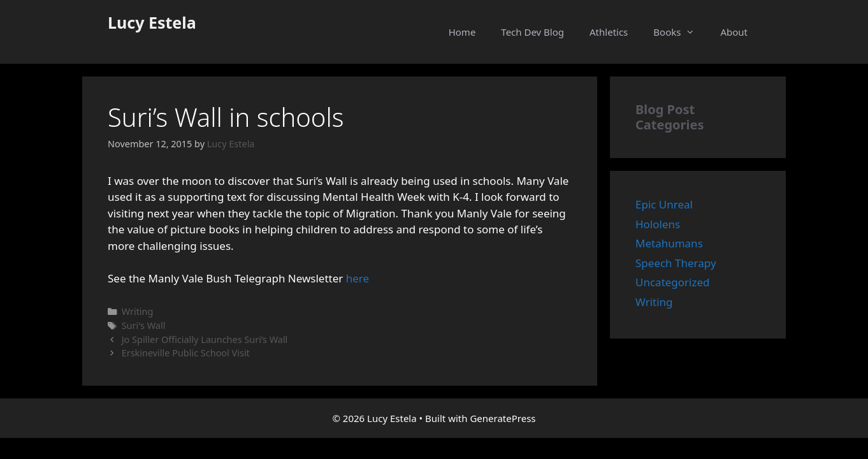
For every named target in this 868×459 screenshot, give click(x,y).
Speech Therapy (676, 263)
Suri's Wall (144, 325)
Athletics (609, 32)
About (734, 32)
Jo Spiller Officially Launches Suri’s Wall (205, 339)
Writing (138, 311)
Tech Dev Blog (532, 32)
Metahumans (669, 243)
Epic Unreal (664, 204)
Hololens (658, 224)
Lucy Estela (152, 22)
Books (680, 32)
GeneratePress (503, 418)
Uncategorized (673, 282)
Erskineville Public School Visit (186, 353)
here (358, 278)
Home (462, 32)
